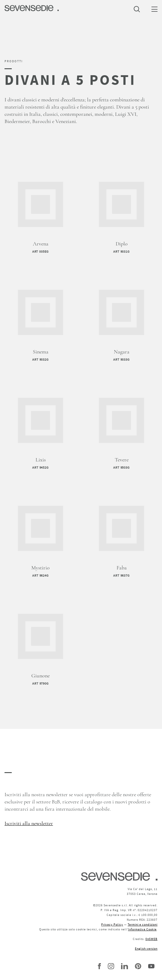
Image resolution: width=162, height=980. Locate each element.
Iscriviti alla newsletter (29, 824)
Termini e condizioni (143, 925)
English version (146, 949)
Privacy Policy (112, 925)
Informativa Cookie (142, 929)
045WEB (151, 939)
